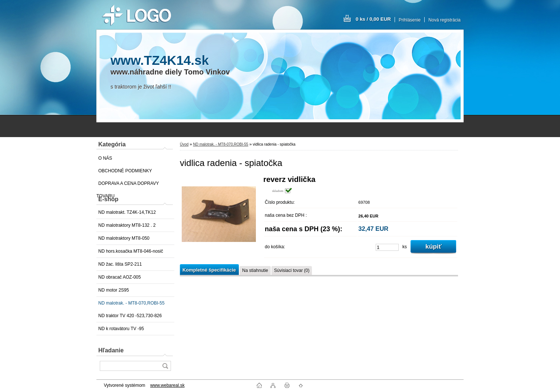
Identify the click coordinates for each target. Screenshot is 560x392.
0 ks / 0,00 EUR (373, 19)
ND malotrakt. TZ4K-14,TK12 (127, 212)
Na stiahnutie (255, 270)
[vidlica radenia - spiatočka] (219, 215)
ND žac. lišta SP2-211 (120, 264)
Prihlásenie (410, 20)
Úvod (184, 144)
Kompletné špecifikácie (209, 270)
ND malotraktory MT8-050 (124, 238)
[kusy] (387, 247)
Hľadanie (111, 350)
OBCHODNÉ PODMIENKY (125, 171)
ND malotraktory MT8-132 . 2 (127, 225)
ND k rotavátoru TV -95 (121, 329)
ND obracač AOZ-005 (120, 277)
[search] (165, 366)
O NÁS (105, 158)
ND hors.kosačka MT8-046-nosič (131, 251)
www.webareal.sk (167, 385)
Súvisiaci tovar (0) (292, 270)
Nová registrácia (444, 20)
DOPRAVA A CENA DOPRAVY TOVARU (128, 185)
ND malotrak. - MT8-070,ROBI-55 (131, 303)
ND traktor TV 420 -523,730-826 (130, 316)
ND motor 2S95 (114, 290)
